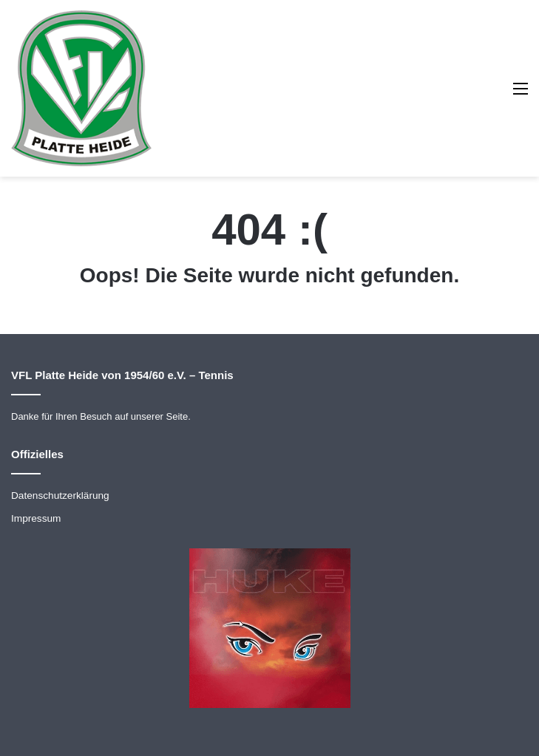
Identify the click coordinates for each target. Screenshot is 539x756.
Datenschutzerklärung (60, 496)
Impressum (36, 518)
